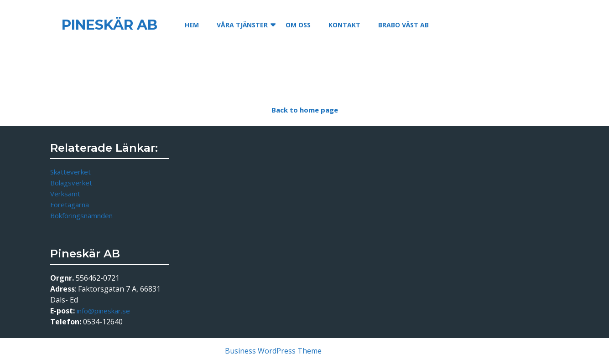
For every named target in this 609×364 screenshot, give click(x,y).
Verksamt (65, 194)
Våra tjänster (242, 25)
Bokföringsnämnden (81, 215)
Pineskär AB (109, 25)
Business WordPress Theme (273, 351)
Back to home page (310, 112)
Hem (192, 25)
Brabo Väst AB (403, 25)
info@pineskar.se (103, 311)
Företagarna (70, 205)
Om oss (298, 25)
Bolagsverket (71, 183)
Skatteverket (70, 172)
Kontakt (344, 25)
